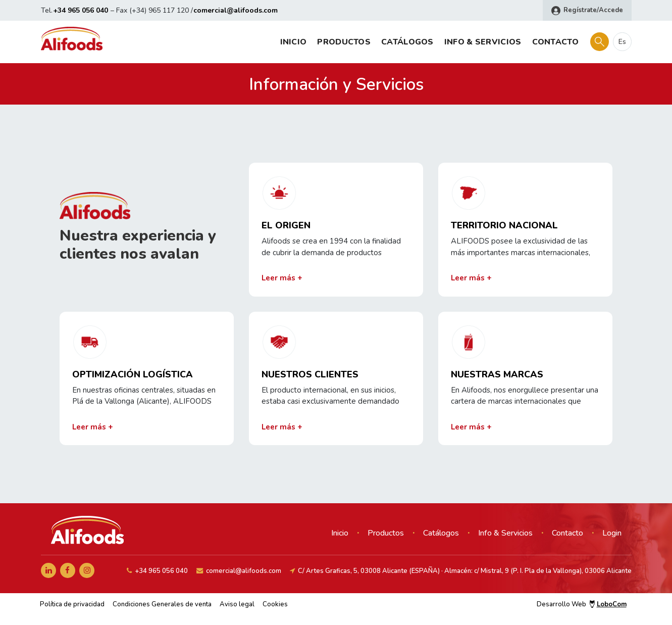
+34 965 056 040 (81, 10)
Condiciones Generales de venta (162, 604)
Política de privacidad (72, 604)
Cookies (275, 604)
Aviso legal (237, 604)
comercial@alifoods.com (236, 10)
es (622, 42)
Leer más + (282, 278)
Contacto (555, 42)
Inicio (294, 42)
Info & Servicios (483, 42)
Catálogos (407, 42)
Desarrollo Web (582, 604)
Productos (344, 42)
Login (612, 533)
